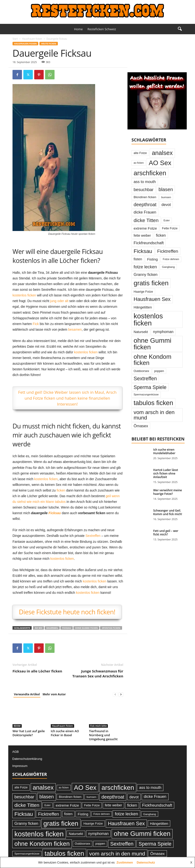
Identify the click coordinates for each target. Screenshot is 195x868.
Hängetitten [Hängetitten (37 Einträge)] (143, 307)
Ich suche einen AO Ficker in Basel (65, 733)
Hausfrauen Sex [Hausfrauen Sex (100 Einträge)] (152, 299)
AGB (15, 752)
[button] (180, 29)
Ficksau (55, 513)
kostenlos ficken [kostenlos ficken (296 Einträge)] (148, 319)
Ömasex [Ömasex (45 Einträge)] (141, 426)
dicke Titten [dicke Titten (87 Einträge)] (146, 220)
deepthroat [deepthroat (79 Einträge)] (145, 205)
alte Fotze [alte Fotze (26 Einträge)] (140, 153)
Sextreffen (93, 536)
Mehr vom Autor (54, 694)
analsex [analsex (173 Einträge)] (162, 153)
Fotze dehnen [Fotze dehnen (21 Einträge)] (171, 259)
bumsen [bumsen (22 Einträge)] (166, 197)
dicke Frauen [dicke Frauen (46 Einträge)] (145, 212)
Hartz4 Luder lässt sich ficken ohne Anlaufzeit (166, 473)
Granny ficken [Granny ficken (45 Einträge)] (146, 274)
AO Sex (38, 628)
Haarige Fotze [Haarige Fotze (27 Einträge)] (143, 292)
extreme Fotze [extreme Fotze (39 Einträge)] (145, 228)
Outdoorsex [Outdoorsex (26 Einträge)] (141, 371)
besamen (75, 329)
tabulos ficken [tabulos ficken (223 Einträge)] (153, 403)
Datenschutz (146, 862)
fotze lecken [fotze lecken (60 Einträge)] (145, 267)
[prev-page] (115, 695)
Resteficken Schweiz (102, 29)
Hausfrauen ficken (32, 39)
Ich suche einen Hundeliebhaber (164, 451)
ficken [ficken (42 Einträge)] (161, 235)
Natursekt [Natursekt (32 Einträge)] (141, 332)
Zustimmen (125, 862)
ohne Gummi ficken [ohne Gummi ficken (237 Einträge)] (153, 344)
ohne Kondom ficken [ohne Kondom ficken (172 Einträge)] (153, 360)
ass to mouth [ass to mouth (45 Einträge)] (145, 182)
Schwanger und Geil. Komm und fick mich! (168, 512)
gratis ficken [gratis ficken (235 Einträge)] (151, 283)
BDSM (17, 726)
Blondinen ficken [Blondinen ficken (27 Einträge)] (145, 197)
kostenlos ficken (24, 295)
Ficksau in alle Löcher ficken (37, 671)
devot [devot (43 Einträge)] (166, 205)
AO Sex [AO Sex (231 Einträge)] (160, 163)
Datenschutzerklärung (27, 759)
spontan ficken (111, 628)
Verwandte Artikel (27, 694)
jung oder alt (59, 301)
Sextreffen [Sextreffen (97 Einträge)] (145, 378)
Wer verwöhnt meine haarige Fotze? (168, 492)
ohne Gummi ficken (86, 628)
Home (78, 29)
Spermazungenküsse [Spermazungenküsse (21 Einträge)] (146, 394)
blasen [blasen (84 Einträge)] (166, 189)
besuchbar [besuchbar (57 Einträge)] (144, 190)
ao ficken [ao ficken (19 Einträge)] (139, 163)
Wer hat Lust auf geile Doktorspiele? (29, 733)
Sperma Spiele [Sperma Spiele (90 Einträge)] (150, 387)
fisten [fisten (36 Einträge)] (138, 259)
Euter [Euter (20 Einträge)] (167, 220)
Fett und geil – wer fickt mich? (166, 533)
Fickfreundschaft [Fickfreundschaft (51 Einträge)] (149, 243)
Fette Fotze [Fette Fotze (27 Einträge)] (170, 228)
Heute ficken (49, 44)
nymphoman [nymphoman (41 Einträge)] (163, 332)
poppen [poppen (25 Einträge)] (159, 371)
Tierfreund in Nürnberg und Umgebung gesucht (103, 735)
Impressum (20, 766)
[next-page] (121, 695)
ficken (61, 490)
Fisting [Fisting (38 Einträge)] (152, 259)
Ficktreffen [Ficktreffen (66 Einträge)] (168, 251)
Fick (36, 324)
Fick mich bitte (98, 726)
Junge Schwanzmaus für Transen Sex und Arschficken (98, 673)
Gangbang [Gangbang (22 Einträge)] (168, 267)
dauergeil (52, 628)
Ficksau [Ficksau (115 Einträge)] (143, 251)
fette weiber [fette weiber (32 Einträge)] (142, 235)
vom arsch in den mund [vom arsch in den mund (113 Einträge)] (154, 415)
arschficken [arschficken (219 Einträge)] (150, 173)
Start (15, 39)
